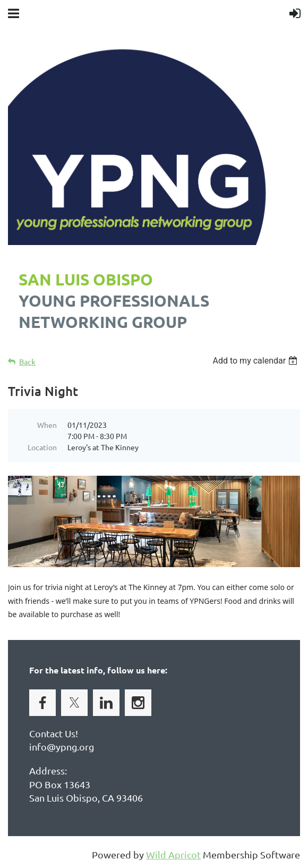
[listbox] (256, 361)
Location (42, 447)
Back (27, 362)
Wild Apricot (173, 854)
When (47, 425)
